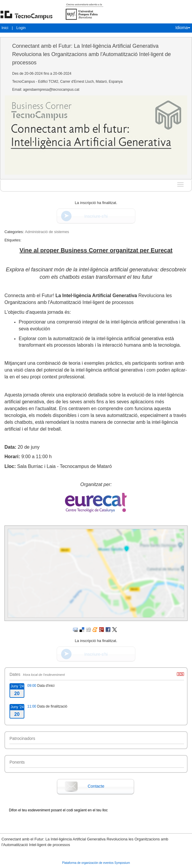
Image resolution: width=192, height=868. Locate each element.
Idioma (183, 28)
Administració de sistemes (47, 232)
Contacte (96, 786)
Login (21, 28)
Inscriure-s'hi (96, 216)
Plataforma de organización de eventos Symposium (96, 863)
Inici (5, 28)
